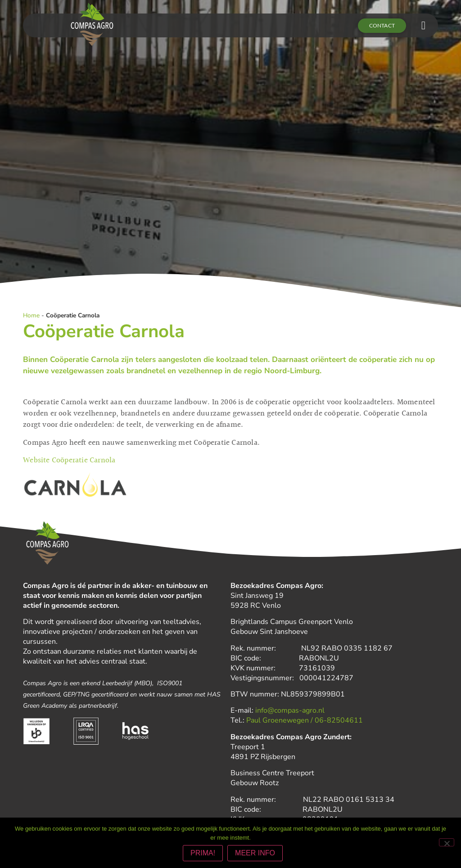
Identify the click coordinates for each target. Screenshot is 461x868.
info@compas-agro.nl (290, 710)
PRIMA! (203, 853)
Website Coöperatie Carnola (69, 460)
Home (31, 315)
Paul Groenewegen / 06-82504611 (305, 720)
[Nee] (447, 842)
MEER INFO (255, 853)
